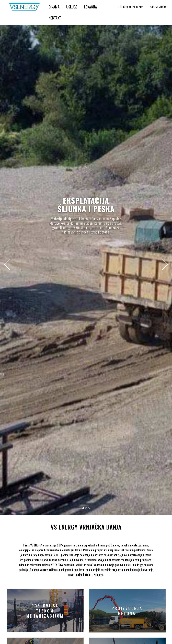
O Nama (54, 7)
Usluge (72, 7)
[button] (7, 264)
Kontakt (55, 18)
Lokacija (90, 7)
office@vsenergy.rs (131, 7)
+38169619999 (159, 7)
